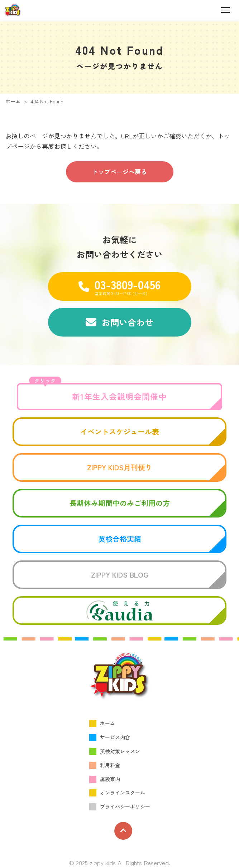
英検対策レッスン (120, 751)
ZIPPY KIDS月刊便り (120, 467)
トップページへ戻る (119, 171)
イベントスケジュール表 (120, 431)
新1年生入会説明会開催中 (98, 393)
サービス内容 (115, 737)
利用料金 (110, 765)
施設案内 (110, 779)
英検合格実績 (120, 539)
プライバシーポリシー (125, 806)
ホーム (13, 101)
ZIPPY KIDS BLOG (119, 575)
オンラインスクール (123, 793)
